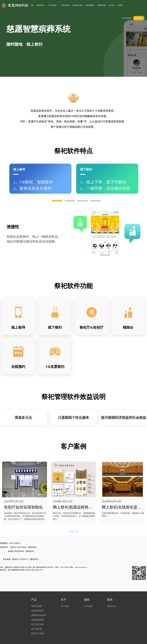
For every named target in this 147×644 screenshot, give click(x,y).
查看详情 (73, 532)
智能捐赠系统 (38, 620)
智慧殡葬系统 (101, 5)
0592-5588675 (15, 543)
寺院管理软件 (65, 5)
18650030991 (19, 551)
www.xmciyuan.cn (81, 567)
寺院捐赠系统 (90, 5)
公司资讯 (120, 5)
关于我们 (111, 5)
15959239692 (126, 18)
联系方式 (112, 606)
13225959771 (23, 559)
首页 (32, 5)
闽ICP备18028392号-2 (35, 570)
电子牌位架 (54, 5)
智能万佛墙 (41, 5)
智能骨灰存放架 (78, 5)
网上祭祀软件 (38, 624)
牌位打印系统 (38, 633)
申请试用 (139, 18)
